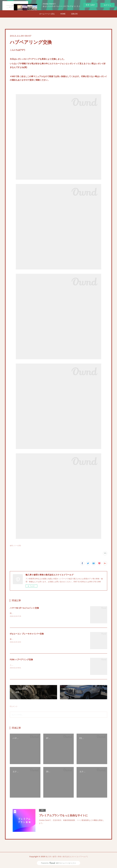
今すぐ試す (90, 5)
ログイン (107, 5)
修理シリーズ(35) (15, 546)
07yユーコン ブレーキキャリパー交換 (27, 634)
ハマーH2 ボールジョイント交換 (24, 608)
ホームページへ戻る (47, 14)
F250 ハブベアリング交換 (21, 660)
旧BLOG (74, 14)
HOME (63, 14)
